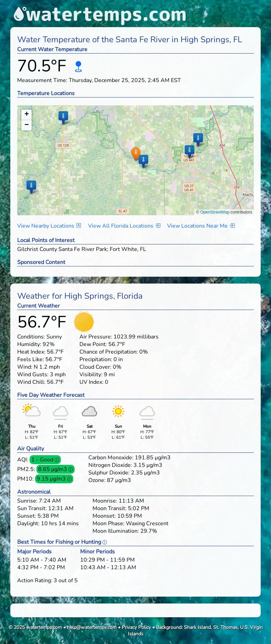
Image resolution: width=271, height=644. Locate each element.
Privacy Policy (136, 627)
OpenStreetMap (215, 212)
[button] (136, 154)
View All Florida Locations (124, 226)
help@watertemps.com (92, 627)
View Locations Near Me (201, 226)
